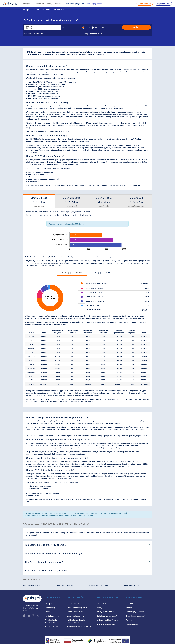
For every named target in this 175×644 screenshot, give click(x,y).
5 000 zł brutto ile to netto (66, 585)
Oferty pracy (27, 4)
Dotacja (129, 620)
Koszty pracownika (72, 272)
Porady (49, 4)
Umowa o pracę (39, 202)
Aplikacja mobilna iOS (106, 624)
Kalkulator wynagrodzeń (75, 4)
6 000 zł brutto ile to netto (99, 585)
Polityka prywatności (135, 612)
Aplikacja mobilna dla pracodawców (76, 621)
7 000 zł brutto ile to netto (132, 585)
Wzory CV (101, 608)
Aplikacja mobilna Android (107, 620)
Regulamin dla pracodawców (79, 626)
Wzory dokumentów (76, 616)
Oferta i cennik (73, 604)
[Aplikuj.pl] (32, 599)
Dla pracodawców (163, 4)
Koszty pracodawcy (103, 272)
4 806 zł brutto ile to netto (32, 585)
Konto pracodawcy (75, 612)
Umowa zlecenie (72, 202)
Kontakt (129, 608)
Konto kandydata (145, 4)
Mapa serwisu (132, 624)
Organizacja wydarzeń (135, 616)
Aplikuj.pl (11, 4)
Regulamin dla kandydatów (51, 621)
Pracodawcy (39, 4)
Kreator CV (59, 4)
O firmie (129, 604)
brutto (87, 27)
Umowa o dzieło (104, 202)
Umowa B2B (136, 202)
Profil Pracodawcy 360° (77, 608)
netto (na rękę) (100, 27)
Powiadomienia (51, 626)
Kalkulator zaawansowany (33, 33)
